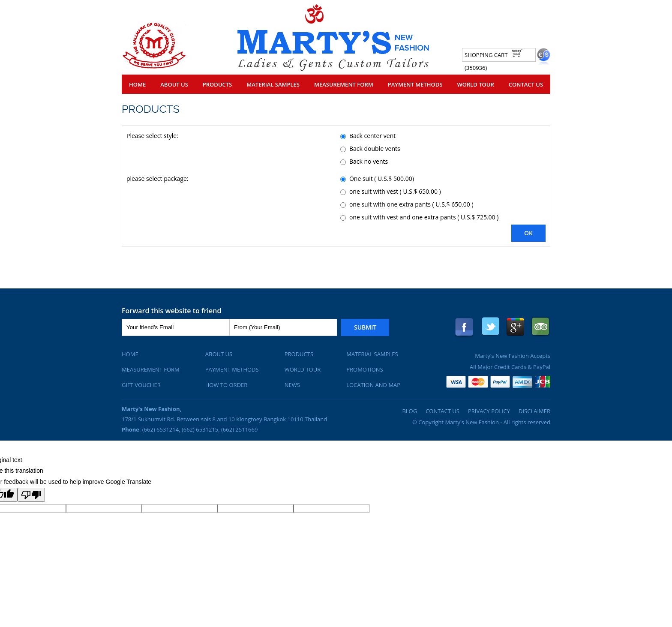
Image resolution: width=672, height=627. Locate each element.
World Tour (475, 84)
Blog (409, 411)
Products (217, 84)
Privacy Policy (489, 411)
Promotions (365, 369)
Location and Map (373, 385)
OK (528, 233)
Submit (365, 327)
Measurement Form (344, 84)
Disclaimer (534, 411)
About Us (174, 84)
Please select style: (152, 136)
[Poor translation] (31, 495)
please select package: (157, 178)
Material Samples (273, 84)
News (292, 385)
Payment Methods (415, 84)
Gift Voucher (141, 385)
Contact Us (526, 84)
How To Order (226, 385)
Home (137, 84)
